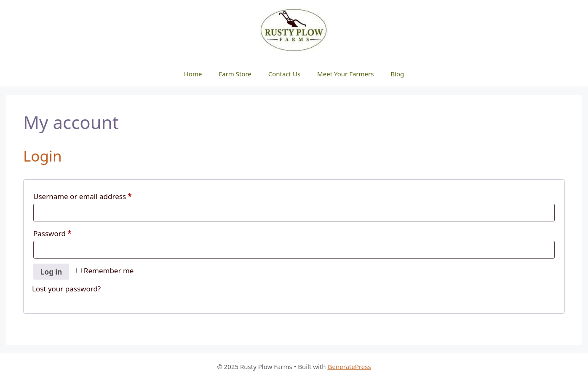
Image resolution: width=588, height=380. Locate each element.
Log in (51, 272)
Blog (397, 74)
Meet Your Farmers (345, 74)
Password (67, 232)
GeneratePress (349, 367)
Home (193, 74)
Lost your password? (66, 289)
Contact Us (284, 74)
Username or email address (98, 195)
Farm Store (235, 74)
